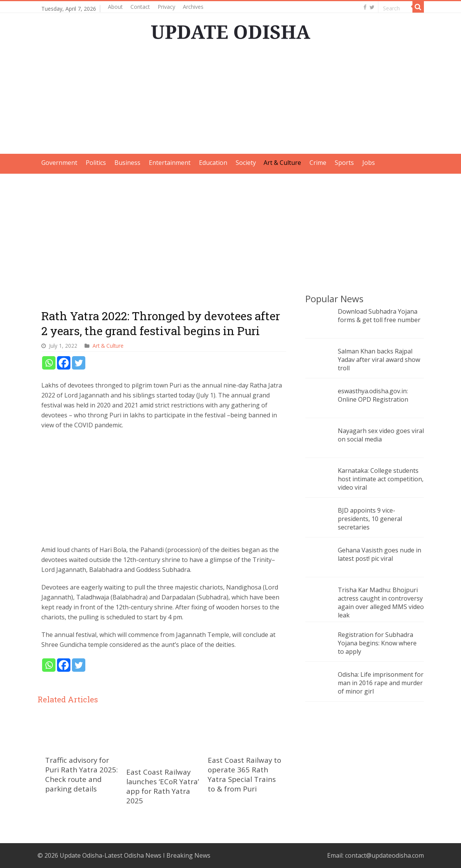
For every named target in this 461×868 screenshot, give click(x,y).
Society (246, 163)
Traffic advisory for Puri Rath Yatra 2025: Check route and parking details (81, 774)
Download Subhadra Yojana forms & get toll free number (379, 316)
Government (59, 163)
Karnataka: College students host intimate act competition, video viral (381, 479)
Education (213, 163)
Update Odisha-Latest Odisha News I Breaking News (135, 855)
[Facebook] (64, 363)
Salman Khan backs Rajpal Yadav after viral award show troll (379, 360)
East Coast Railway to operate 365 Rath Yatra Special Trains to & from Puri (244, 774)
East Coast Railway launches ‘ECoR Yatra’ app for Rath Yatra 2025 (163, 786)
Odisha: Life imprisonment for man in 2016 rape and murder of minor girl (381, 683)
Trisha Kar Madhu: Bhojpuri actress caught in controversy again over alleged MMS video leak (381, 603)
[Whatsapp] (49, 363)
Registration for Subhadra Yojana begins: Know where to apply (377, 643)
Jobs (369, 163)
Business (127, 163)
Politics (96, 163)
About (115, 7)
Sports (344, 163)
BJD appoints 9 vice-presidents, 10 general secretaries (370, 519)
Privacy (166, 7)
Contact (140, 7)
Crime (318, 163)
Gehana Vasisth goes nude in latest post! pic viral (380, 554)
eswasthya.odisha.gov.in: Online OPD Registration (373, 395)
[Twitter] (79, 363)
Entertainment (170, 163)
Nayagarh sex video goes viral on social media (381, 435)
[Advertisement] (231, 100)
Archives (193, 7)
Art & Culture (282, 163)
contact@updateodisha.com (384, 855)
